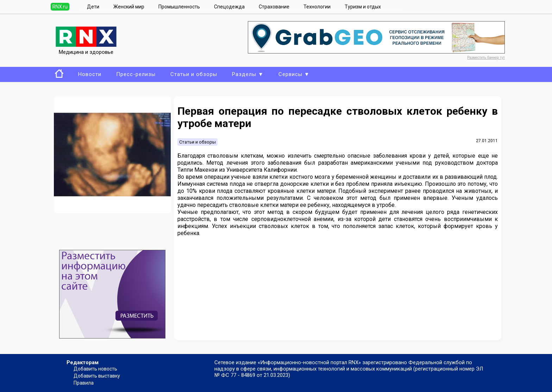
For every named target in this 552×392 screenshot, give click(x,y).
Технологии (317, 7)
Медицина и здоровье (86, 49)
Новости (90, 74)
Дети (93, 7)
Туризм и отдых (363, 7)
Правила (84, 383)
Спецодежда (229, 7)
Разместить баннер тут (486, 58)
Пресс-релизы (136, 74)
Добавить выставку (97, 376)
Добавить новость (95, 369)
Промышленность (179, 7)
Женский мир (129, 7)
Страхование (274, 7)
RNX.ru (60, 7)
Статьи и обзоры (194, 74)
